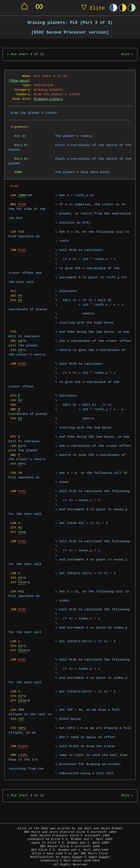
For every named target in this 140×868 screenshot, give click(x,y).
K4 (20, 400)
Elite (92, 8)
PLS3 (22, 250)
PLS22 (23, 746)
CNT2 (22, 728)
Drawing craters (49, 99)
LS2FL (23, 755)
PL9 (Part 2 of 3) (27, 54)
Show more (19, 80)
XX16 (22, 532)
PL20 (22, 204)
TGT (21, 719)
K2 (20, 528)
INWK (22, 195)
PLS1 (125, 54)
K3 (20, 296)
